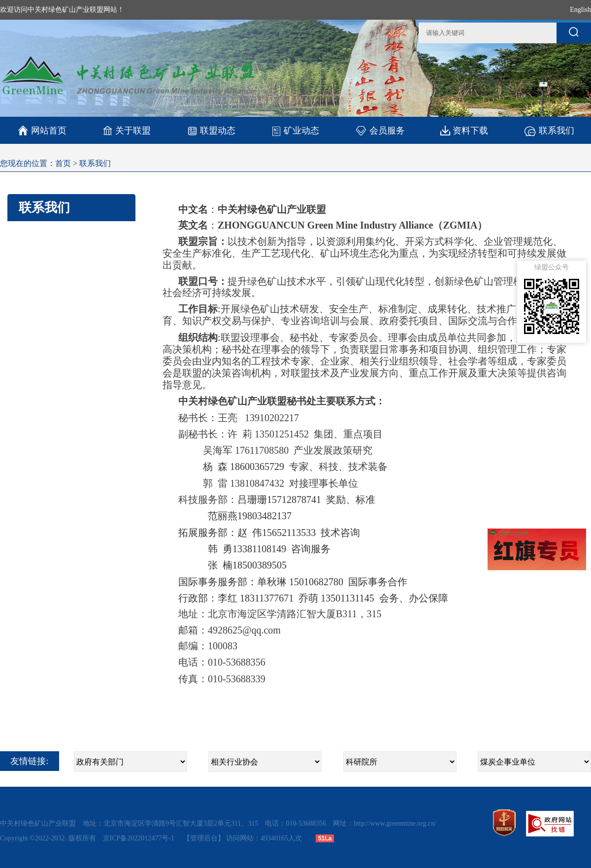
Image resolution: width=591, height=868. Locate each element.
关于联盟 (127, 130)
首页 (63, 163)
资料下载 (464, 130)
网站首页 (42, 131)
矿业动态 (295, 131)
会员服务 (380, 130)
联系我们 (549, 130)
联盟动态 (211, 130)
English (580, 10)
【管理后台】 (204, 838)
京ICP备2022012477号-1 (140, 838)
